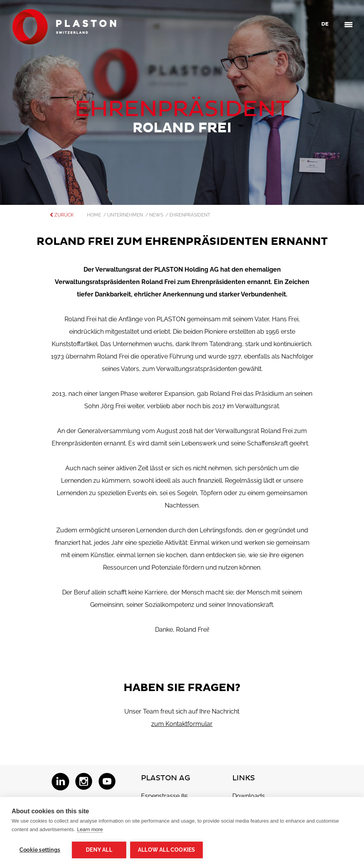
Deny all (99, 850)
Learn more (90, 829)
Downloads (249, 796)
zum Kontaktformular (182, 724)
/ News (155, 215)
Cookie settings (40, 850)
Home (95, 215)
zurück (62, 215)
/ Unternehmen (124, 215)
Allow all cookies (166, 850)
